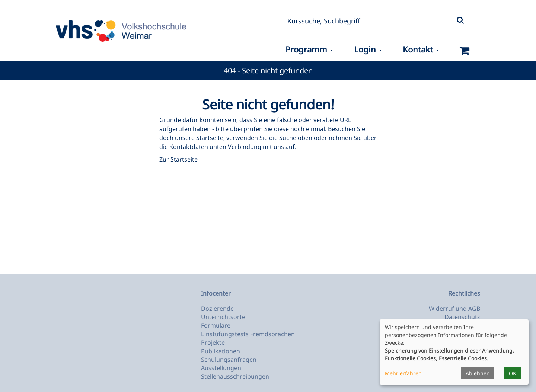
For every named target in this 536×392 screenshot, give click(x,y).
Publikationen (221, 351)
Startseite (210, 138)
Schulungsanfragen (229, 360)
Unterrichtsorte (223, 317)
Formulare (216, 325)
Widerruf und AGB (454, 309)
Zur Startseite (178, 159)
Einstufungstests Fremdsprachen (248, 334)
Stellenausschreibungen (235, 376)
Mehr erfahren (403, 373)
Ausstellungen (221, 368)
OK (513, 373)
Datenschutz (462, 317)
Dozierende (217, 309)
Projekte (213, 342)
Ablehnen (478, 373)
